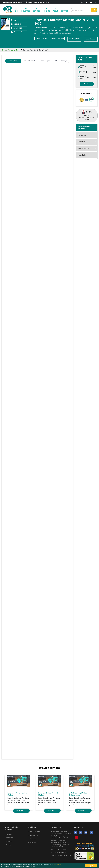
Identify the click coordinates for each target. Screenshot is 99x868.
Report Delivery (82, 155)
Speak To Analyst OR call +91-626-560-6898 (87, 115)
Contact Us (9, 838)
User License (82, 135)
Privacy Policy (33, 835)
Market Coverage (61, 61)
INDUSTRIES (26, 10)
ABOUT (55, 10)
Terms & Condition (34, 832)
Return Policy (33, 843)
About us (8, 834)
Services (8, 841)
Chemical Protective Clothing (18, 71)
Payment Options (83, 148)
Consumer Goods (14, 50)
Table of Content (29, 61)
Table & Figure (45, 61)
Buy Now (87, 84)
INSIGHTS (47, 10)
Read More (19, 811)
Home (4, 50)
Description (13, 61)
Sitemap (8, 845)
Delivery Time (82, 142)
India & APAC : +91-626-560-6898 (37, 2)
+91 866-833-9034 (60, 852)
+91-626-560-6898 (61, 850)
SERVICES (37, 10)
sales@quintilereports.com (13, 2)
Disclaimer (32, 839)
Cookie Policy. (57, 865)
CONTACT (65, 10)
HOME (16, 10)
